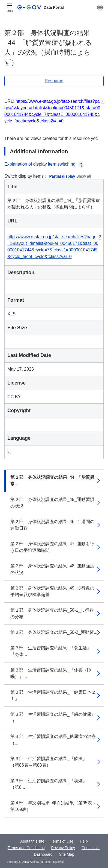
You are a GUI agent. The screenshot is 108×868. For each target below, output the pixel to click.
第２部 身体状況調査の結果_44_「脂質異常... (52, 481)
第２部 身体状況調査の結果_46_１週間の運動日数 (52, 525)
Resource (54, 81)
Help (84, 841)
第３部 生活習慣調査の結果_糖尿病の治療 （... (55, 740)
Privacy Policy (63, 848)
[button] (100, 7)
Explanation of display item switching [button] (44, 164)
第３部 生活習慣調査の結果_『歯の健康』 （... (55, 718)
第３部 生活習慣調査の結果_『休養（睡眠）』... (51, 673)
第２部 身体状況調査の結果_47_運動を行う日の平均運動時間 (52, 547)
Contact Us (91, 848)
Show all (84, 176)
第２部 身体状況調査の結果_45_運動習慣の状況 (52, 503)
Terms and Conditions (26, 848)
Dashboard (43, 854)
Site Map (67, 854)
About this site (32, 841)
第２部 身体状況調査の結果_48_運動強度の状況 (52, 569)
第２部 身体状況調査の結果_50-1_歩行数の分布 (52, 613)
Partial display (62, 176)
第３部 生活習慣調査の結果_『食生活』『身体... (51, 651)
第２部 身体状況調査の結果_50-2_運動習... (54, 632)
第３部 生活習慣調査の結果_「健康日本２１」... (53, 695)
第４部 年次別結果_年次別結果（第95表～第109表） (53, 806)
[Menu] (10, 7)
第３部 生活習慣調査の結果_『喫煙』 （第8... (51, 784)
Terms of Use (62, 841)
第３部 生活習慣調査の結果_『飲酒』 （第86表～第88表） (51, 762)
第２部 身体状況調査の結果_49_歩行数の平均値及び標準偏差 (52, 591)
